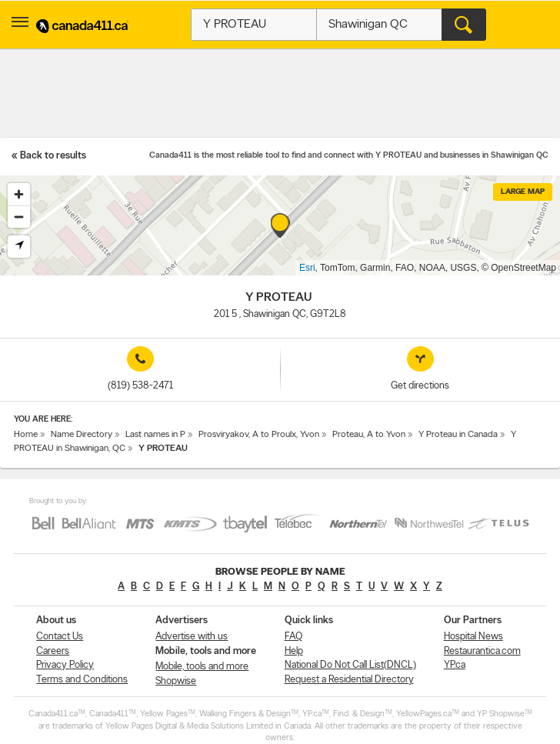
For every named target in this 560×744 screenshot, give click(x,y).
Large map (523, 192)
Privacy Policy (65, 665)
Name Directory (82, 435)
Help (294, 651)
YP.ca (455, 665)
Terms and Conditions (82, 680)
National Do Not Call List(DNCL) (350, 665)
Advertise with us (192, 637)
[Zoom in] (19, 194)
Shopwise (176, 681)
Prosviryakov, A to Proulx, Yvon (259, 435)
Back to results (53, 156)
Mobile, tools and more (202, 667)
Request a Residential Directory (349, 680)
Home (26, 435)
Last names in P (155, 435)
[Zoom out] (19, 217)
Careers (53, 651)
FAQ (293, 637)
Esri (307, 268)
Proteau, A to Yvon (369, 435)
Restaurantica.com (482, 651)
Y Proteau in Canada (458, 435)
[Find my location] (19, 247)
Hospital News (473, 637)
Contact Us (60, 637)
